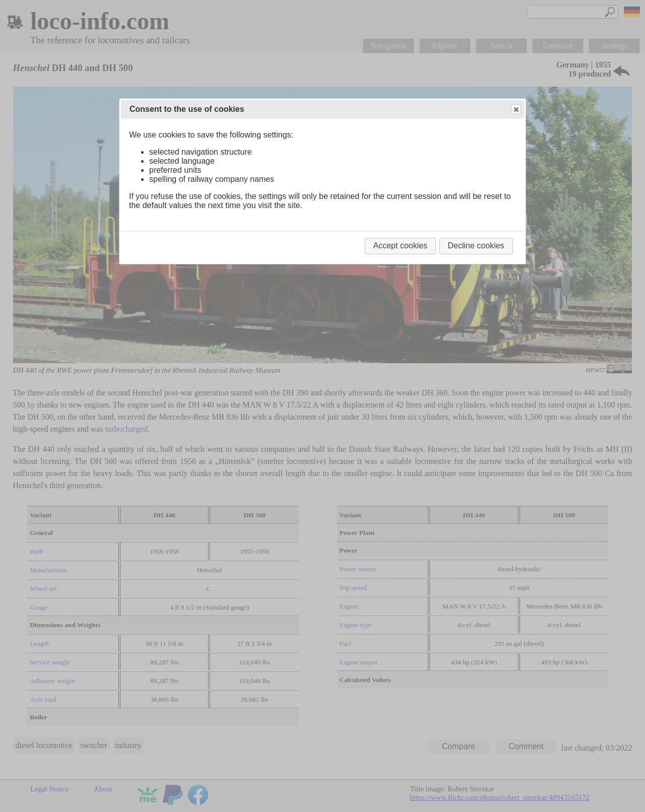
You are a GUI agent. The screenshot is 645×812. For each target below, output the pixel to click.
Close (515, 110)
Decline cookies (476, 246)
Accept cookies (401, 246)
